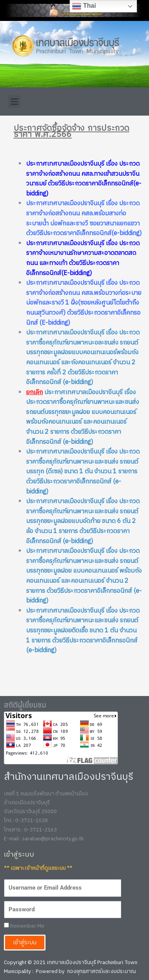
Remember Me (24, 926)
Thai (84, 6)
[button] (14, 101)
